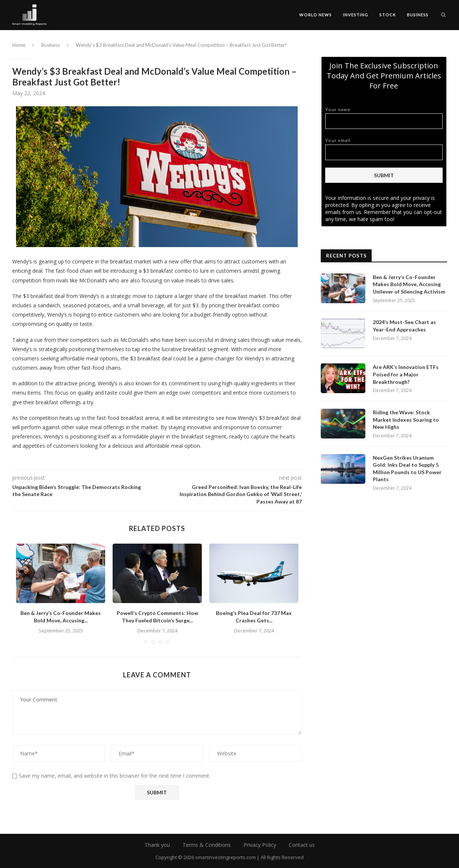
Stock (388, 15)
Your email (384, 149)
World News (316, 15)
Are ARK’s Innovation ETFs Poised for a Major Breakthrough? (406, 374)
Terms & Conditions (207, 845)
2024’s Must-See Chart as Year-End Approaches (404, 326)
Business (418, 15)
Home (19, 45)
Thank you (157, 845)
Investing (356, 15)
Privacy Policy (260, 845)
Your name (384, 118)
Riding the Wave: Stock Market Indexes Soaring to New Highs (406, 420)
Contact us (302, 845)
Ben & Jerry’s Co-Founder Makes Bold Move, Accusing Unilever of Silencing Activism (409, 284)
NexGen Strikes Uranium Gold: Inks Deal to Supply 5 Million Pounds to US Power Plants (407, 469)
